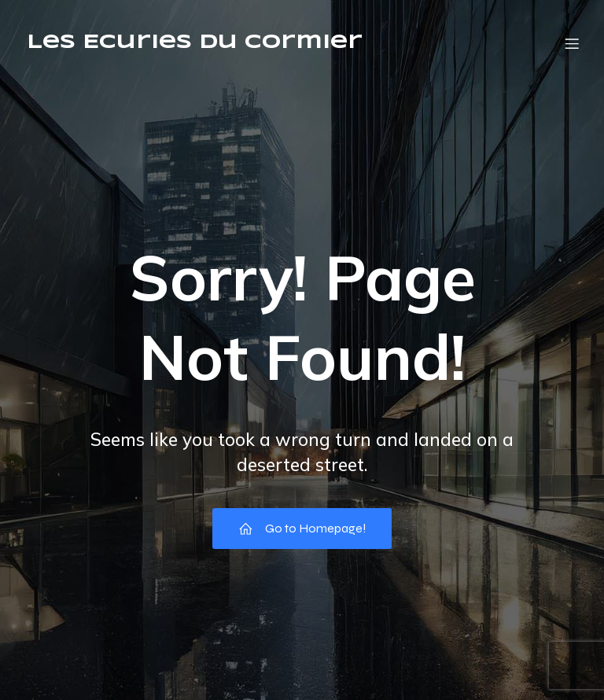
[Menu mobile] (572, 43)
